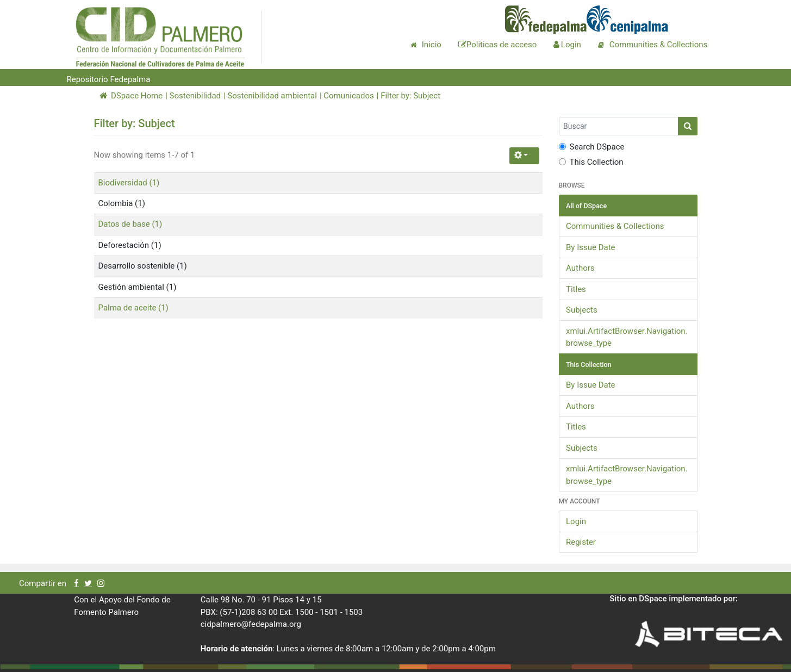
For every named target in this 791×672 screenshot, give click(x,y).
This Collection (591, 162)
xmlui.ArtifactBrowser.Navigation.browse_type (627, 337)
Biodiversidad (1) (129, 183)
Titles (576, 289)
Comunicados (348, 96)
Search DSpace (592, 147)
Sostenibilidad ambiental (272, 96)
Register (581, 542)
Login (576, 521)
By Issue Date (591, 247)
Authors (580, 268)
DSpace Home (131, 96)
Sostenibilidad (195, 96)
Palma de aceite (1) (133, 308)
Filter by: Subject (410, 96)
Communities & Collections (615, 226)
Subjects (582, 310)
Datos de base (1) (130, 224)
